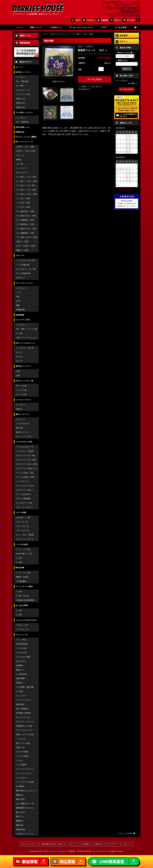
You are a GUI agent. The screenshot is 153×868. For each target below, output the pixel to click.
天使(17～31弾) (22, 242)
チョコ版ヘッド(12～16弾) (27, 181)
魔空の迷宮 (20, 799)
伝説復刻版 (20, 315)
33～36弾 (20, 86)
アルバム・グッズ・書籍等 (26, 137)
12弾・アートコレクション (27, 338)
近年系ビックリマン (23, 72)
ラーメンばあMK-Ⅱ (24, 494)
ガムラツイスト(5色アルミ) (27, 468)
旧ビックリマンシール (24, 142)
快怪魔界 (20, 665)
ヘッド (19, 292)
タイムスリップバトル (25, 722)
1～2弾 (19, 610)
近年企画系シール (23, 127)
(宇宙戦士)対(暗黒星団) (25, 600)
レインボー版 (21, 390)
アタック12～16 (22, 526)
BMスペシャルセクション (26, 343)
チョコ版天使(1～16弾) (25, 211)
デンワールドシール (24, 730)
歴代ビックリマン (23, 414)
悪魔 (18, 305)
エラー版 (20, 164)
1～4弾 (19, 558)
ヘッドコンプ (21, 168)
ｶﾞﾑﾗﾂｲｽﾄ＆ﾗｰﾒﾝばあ (24, 442)
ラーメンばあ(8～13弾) (25, 477)
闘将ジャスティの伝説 (25, 734)
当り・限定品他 (22, 81)
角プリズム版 (21, 386)
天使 (18, 297)
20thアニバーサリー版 (24, 381)
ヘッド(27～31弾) (23, 207)
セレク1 (19, 352)
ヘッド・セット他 (23, 573)
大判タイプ (20, 278)
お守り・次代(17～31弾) (26, 246)
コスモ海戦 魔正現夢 (25, 687)
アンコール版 (21, 394)
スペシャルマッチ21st (25, 486)
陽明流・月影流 (22, 577)
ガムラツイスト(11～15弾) (27, 464)
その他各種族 (21, 581)
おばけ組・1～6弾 (23, 517)
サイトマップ (113, 844)
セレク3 (19, 361)
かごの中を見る (127, 89)
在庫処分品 (20, 132)
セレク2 (19, 357)
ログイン (115, 20)
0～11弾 (19, 333)
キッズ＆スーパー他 (24, 503)
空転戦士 (20, 683)
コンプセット (21, 77)
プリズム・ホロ (22, 625)
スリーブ (19, 67)
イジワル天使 (21, 648)
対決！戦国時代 (22, 709)
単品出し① (20, 99)
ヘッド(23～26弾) (23, 203)
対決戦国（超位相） (24, 713)
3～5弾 (19, 615)
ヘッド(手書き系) (23, 265)
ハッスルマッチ (22, 481)
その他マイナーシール (25, 834)
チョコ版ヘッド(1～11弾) (26, 177)
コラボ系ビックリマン (24, 113)
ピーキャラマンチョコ (25, 769)
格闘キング (20, 670)
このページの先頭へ (126, 833)
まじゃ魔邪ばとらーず (25, 804)
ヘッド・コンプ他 (23, 549)
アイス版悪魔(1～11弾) (25, 233)
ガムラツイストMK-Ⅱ (25, 490)
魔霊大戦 (20, 825)
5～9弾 (19, 562)
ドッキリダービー (23, 424)
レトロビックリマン (23, 400)
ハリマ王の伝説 (22, 544)
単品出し (20, 409)
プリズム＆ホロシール (25, 447)
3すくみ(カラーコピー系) (26, 269)
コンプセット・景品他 (25, 451)
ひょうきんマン (22, 778)
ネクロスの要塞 (22, 752)
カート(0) (129, 20)
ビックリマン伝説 (23, 94)
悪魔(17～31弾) (22, 250)
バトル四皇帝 (21, 765)
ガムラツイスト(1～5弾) (26, 455)
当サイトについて (29, 844)
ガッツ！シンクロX (24, 437)
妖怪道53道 (21, 829)
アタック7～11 (22, 522)
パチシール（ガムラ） (25, 507)
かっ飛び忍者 (21, 674)
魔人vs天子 (21, 812)
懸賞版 (19, 160)
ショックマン (21, 696)
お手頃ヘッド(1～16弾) (25, 147)
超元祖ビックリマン (23, 366)
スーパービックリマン (24, 283)
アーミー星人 (21, 640)
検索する (127, 69)
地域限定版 (20, 310)
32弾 (18, 375)
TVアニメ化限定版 (23, 499)
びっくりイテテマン (24, 773)
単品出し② (20, 103)
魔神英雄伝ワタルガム (25, 808)
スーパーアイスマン (24, 700)
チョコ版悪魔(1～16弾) (25, 220)
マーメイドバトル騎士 (24, 586)
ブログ (76, 20)
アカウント (89, 20)
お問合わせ (99, 844)
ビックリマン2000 (23, 320)
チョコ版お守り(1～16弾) (26, 216)
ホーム (45, 34)
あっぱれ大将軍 (22, 605)
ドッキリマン (21, 739)
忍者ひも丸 (20, 747)
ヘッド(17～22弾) (23, 198)
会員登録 (102, 20)
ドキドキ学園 (21, 512)
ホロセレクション (23, 90)
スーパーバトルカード (25, 539)
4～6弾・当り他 (22, 596)
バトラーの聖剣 (22, 756)
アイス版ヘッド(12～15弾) (27, 194)
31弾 (18, 371)
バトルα (19, 760)
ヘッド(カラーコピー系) (25, 260)
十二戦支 (20, 691)
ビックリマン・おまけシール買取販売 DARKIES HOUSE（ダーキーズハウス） (78, 851)
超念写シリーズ (22, 432)
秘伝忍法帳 (20, 568)
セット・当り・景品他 (25, 535)
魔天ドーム (20, 816)
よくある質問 (84, 844)
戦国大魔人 (20, 704)
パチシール (20, 255)
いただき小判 (21, 653)
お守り (19, 301)
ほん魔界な (20, 786)
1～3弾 (19, 591)
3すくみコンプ (22, 172)
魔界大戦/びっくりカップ (26, 791)
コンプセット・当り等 (25, 348)
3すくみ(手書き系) (23, 273)
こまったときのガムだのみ (26, 620)
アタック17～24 (22, 530)
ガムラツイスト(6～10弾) (26, 460)
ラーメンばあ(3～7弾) (25, 473)
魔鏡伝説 (20, 795)
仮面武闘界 (20, 678)
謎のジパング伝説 (23, 743)
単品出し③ (20, 107)
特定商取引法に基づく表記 (52, 844)
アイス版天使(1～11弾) (25, 224)
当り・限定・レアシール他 (27, 329)
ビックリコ (20, 419)
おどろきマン (21, 661)
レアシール (20, 155)
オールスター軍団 (23, 657)
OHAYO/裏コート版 (24, 554)
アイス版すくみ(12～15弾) (27, 237)
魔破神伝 (20, 821)
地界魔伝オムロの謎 (24, 726)
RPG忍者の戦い (22, 644)
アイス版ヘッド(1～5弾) (26, 185)
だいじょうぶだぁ (23, 717)
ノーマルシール (22, 629)
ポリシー (128, 844)
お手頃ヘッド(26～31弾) (26, 151)
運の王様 (20, 428)
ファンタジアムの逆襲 (25, 782)
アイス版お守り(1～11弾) (26, 229)
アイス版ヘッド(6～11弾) (26, 190)
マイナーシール (22, 635)
